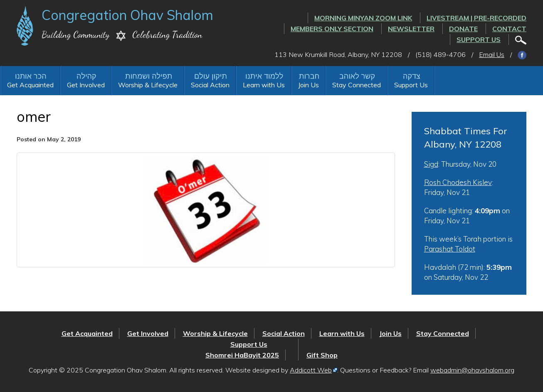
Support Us (479, 39)
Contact (509, 29)
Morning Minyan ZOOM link (363, 18)
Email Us (492, 54)
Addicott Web (311, 370)
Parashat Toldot (450, 249)
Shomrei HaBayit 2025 (242, 355)
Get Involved (86, 85)
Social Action (210, 85)
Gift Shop (322, 355)
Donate (463, 29)
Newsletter (411, 29)
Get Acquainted (30, 85)
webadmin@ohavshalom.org (472, 370)
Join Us (309, 85)
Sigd (431, 164)
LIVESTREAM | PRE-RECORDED (476, 18)
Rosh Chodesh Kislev (458, 182)
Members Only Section (332, 29)
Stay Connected (357, 85)
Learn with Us (264, 85)
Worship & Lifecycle (148, 85)
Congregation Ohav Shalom (127, 15)
